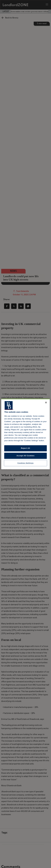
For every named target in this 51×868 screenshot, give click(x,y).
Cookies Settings (26, 463)
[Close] (46, 402)
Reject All (26, 448)
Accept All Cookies (26, 456)
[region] (25, 434)
